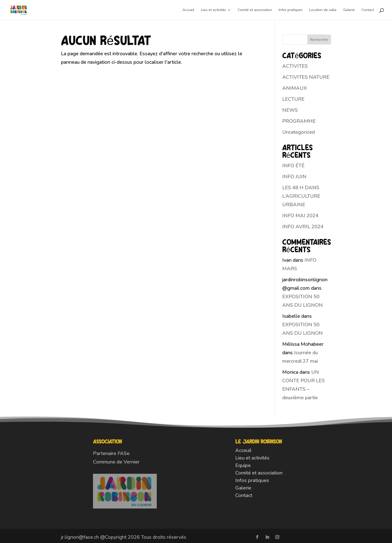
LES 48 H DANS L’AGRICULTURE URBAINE (301, 196)
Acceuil (243, 450)
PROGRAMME (299, 121)
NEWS (290, 110)
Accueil (188, 10)
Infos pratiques (291, 10)
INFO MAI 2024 (300, 216)
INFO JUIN (294, 177)
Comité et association (255, 10)
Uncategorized (298, 132)
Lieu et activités (213, 10)
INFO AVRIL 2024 (303, 227)
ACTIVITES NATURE (306, 77)
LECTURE (293, 99)
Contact (368, 10)
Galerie (349, 10)
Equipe (243, 465)
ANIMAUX (294, 88)
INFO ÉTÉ (293, 166)
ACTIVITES (295, 66)
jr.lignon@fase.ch (80, 537)
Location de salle (323, 10)
